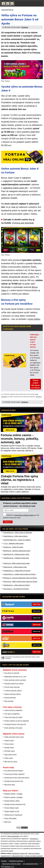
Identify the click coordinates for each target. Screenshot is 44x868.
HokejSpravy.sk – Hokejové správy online (16, 554)
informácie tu (39, 397)
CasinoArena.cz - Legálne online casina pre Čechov (19, 574)
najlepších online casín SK (15, 188)
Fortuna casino (9, 744)
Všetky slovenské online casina (14, 737)
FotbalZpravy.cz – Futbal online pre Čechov (17, 571)
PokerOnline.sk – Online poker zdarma (15, 536)
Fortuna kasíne (18, 118)
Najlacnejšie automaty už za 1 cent (15, 677)
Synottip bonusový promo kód (14, 781)
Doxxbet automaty (10, 698)
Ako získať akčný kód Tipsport (14, 771)
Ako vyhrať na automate (12, 673)
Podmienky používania (16, 861)
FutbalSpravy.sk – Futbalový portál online (16, 558)
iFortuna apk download (23, 223)
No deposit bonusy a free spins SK (15, 724)
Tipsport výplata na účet (12, 811)
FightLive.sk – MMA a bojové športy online (16, 563)
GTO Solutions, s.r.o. (8, 867)
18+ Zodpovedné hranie (31, 864)
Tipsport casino (9, 741)
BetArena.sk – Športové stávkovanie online (17, 551)
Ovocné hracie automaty (12, 687)
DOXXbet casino (10, 751)
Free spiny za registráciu (12, 714)
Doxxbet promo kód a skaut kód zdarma (17, 778)
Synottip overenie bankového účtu (15, 804)
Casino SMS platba (10, 818)
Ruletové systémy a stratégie (13, 797)
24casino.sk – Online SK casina (13, 547)
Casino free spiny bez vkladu (13, 717)
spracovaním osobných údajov (24, 515)
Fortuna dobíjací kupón (12, 808)
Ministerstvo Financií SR (20, 853)
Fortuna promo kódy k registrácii (14, 774)
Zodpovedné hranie (17, 856)
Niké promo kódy (10, 785)
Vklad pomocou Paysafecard (13, 815)
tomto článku (34, 319)
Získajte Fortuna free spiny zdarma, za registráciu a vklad (19, 480)
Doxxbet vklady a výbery (12, 801)
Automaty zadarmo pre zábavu (14, 684)
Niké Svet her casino (11, 762)
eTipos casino (9, 758)
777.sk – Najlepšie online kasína (13, 543)
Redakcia (25, 27)
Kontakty (4, 861)
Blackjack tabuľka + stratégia (13, 794)
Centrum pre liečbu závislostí (33, 856)
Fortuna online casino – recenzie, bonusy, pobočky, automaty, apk (20, 439)
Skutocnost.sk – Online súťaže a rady (15, 567)
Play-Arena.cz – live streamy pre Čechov (16, 589)
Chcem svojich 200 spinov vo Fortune (35, 384)
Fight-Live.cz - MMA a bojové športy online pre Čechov (20, 582)
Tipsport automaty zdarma (12, 694)
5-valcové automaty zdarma (13, 691)
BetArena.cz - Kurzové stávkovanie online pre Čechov (20, 578)
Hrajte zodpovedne (13, 836)
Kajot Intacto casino (11, 755)
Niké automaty (9, 701)
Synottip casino (9, 748)
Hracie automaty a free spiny (13, 728)
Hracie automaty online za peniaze (15, 680)
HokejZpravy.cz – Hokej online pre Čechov (17, 585)
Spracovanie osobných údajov (11, 864)
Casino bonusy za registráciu (13, 710)
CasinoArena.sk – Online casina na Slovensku (18, 533)
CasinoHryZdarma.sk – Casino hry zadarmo (17, 540)
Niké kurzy (8, 822)
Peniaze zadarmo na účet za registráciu (17, 721)
